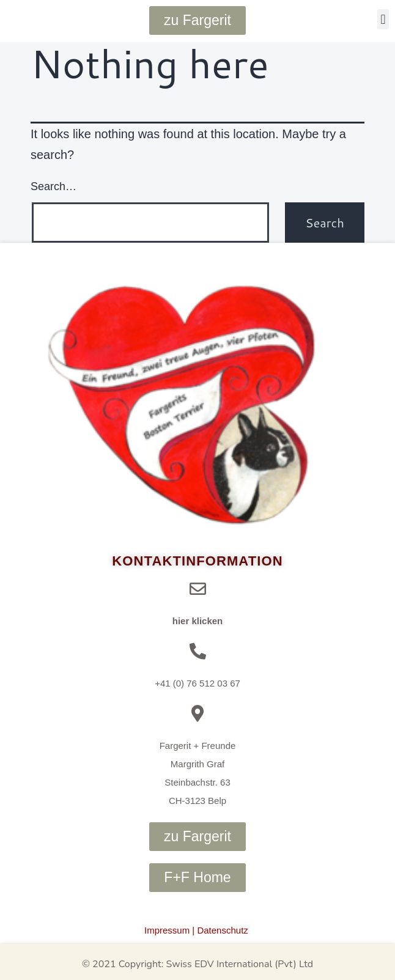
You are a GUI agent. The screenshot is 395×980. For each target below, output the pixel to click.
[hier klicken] (198, 588)
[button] (383, 19)
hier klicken (198, 621)
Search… (54, 186)
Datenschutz (222, 930)
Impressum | (169, 930)
